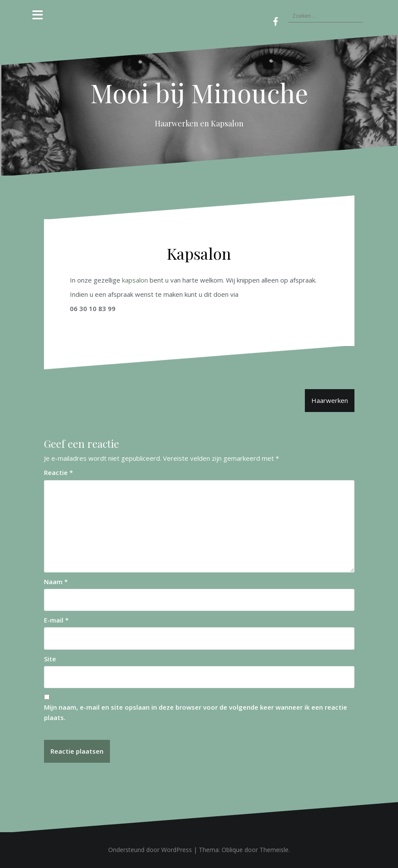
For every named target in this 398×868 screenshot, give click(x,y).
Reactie (58, 472)
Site (50, 659)
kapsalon (135, 280)
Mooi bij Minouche (199, 92)
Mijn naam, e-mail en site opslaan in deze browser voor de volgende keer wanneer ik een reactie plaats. (196, 712)
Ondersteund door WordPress (150, 850)
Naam (56, 582)
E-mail (56, 620)
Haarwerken (330, 400)
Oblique (232, 850)
